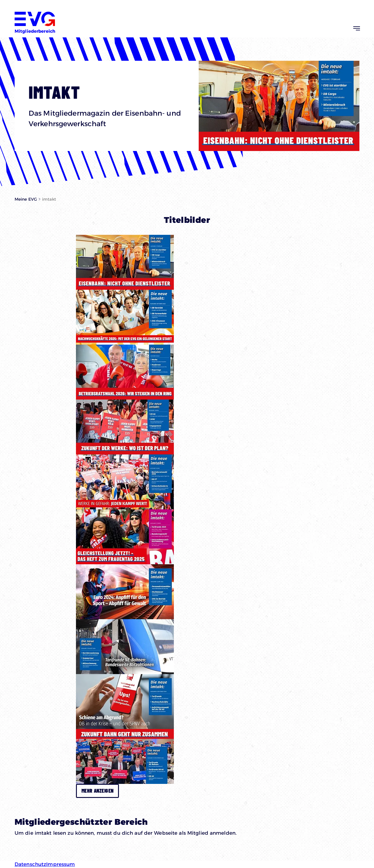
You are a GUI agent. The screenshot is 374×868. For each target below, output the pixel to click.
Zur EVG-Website (341, 10)
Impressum (60, 864)
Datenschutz (30, 864)
